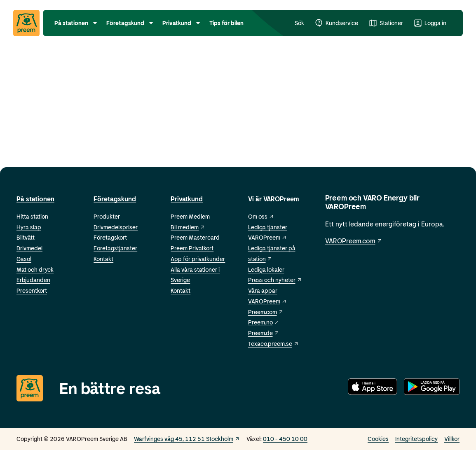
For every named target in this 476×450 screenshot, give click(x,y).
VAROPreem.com (354, 241)
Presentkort (32, 290)
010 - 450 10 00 (285, 439)
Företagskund (115, 199)
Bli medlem (188, 227)
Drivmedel (29, 248)
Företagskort (110, 237)
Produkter (107, 216)
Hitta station (32, 216)
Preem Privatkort (192, 248)
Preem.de (264, 333)
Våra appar (263, 290)
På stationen (35, 199)
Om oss (261, 216)
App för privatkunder (198, 259)
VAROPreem (267, 301)
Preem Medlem (190, 216)
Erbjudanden (33, 280)
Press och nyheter (275, 280)
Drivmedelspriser (116, 227)
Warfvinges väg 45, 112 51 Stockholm (187, 439)
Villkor (452, 439)
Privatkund (187, 199)
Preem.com (266, 312)
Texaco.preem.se (273, 344)
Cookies (378, 439)
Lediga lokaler (266, 269)
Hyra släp (29, 227)
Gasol (24, 259)
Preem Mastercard (195, 237)
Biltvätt (26, 237)
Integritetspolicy (416, 439)
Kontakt (103, 259)
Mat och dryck (35, 269)
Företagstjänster (115, 248)
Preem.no (264, 322)
